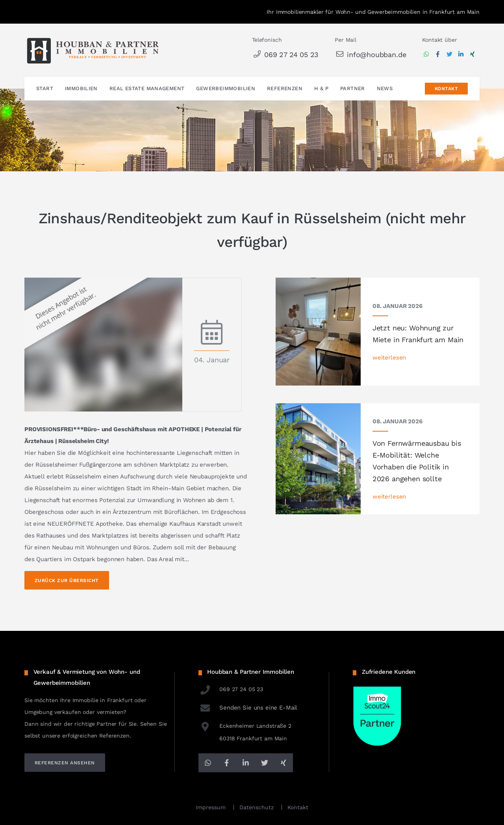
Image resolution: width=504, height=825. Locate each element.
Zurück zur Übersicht (67, 580)
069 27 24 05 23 (285, 55)
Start (45, 89)
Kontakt (446, 89)
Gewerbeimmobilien (226, 89)
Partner (353, 89)
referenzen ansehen (65, 763)
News (385, 89)
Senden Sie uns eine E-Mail (248, 708)
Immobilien (81, 89)
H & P (321, 89)
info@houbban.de (370, 55)
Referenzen (285, 89)
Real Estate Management (147, 89)
